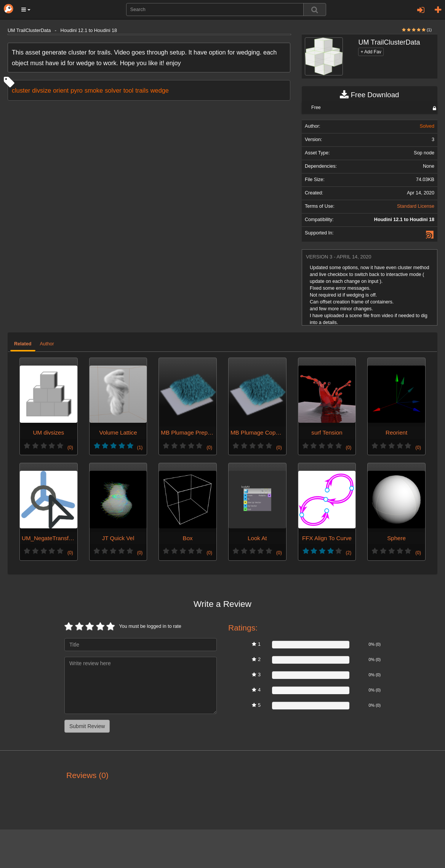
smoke (94, 90)
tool (128, 90)
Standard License (416, 206)
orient (61, 90)
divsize (42, 90)
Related (23, 344)
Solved (427, 126)
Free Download (369, 95)
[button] (26, 10)
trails (142, 90)
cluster (21, 90)
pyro (77, 90)
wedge (160, 90)
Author (47, 344)
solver (113, 90)
